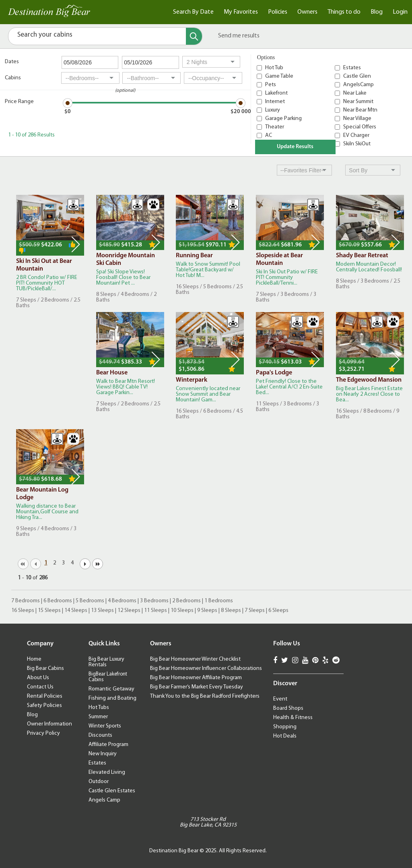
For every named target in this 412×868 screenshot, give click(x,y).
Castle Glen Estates (112, 791)
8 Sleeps (231, 611)
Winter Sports (105, 726)
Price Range (19, 102)
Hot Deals (285, 736)
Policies (278, 12)
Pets (271, 85)
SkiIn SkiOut (357, 144)
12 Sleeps (129, 611)
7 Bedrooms (26, 601)
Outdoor (99, 782)
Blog (377, 12)
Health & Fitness (293, 718)
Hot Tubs (99, 708)
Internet (275, 102)
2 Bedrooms (186, 601)
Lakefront (276, 93)
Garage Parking (283, 119)
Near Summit (358, 102)
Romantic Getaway (111, 689)
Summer (98, 717)
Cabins (13, 78)
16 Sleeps (23, 611)
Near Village (357, 119)
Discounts (100, 735)
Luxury (273, 110)
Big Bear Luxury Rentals (106, 662)
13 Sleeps (102, 611)
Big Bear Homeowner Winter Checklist (195, 659)
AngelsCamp (358, 85)
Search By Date (193, 12)
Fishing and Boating (112, 698)
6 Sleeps (278, 611)
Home (34, 659)
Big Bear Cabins (45, 669)
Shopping (285, 727)
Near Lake (355, 93)
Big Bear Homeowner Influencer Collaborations (206, 669)
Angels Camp (104, 800)
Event (280, 699)
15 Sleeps (49, 611)
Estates (352, 68)
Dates (12, 62)
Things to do (344, 12)
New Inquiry (103, 754)
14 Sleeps (76, 611)
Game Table (279, 76)
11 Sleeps (156, 611)
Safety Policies (44, 706)
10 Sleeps (182, 611)
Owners (307, 12)
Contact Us (40, 687)
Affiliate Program (108, 745)
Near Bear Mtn (360, 110)
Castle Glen (357, 76)
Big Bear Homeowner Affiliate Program (196, 678)
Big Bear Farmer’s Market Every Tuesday (197, 687)
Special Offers (360, 127)
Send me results (239, 36)
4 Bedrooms (122, 601)
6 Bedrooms (58, 601)
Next (76, 244)
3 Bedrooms (154, 601)
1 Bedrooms (219, 601)
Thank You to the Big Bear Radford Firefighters (205, 696)
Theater (275, 127)
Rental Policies (45, 696)
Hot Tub (274, 68)
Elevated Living (107, 772)
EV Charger (356, 135)
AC (269, 135)
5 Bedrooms (90, 601)
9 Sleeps (207, 611)
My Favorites (241, 12)
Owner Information (49, 724)
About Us (38, 678)
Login (400, 12)
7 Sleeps (255, 611)
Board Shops (288, 708)
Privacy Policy (43, 733)
